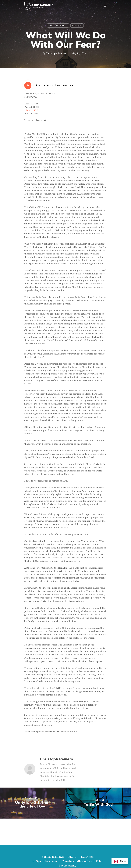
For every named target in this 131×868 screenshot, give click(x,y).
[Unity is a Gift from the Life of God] (33, 803)
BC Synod (87, 857)
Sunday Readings (53, 857)
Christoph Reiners (56, 53)
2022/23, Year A (58, 25)
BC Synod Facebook (44, 861)
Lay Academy (68, 866)
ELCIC (72, 857)
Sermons (77, 25)
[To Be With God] (98, 803)
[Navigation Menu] (105, 6)
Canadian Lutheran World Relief (83, 861)
